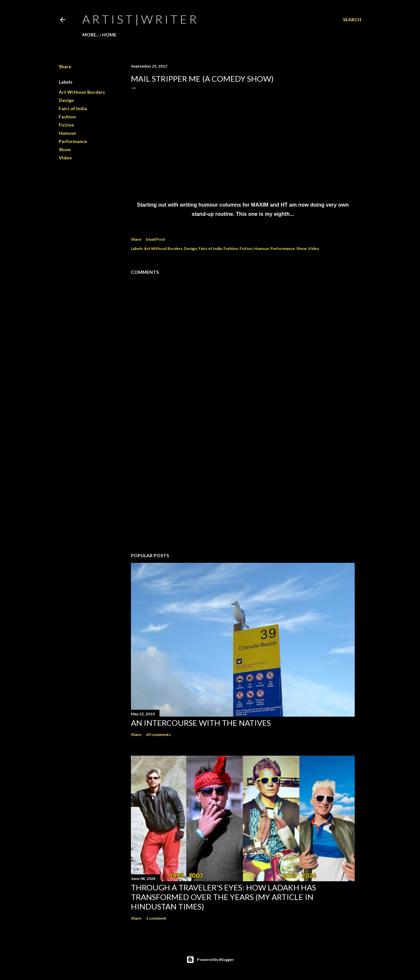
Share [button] (65, 66)
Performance (73, 141)
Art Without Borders (82, 92)
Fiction (66, 125)
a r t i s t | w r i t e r (139, 19)
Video (65, 158)
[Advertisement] (243, 490)
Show (65, 149)
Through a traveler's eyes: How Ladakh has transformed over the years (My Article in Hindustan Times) (223, 897)
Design (66, 100)
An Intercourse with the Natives (201, 723)
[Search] (352, 20)
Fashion (67, 117)
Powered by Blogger (210, 960)
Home (92, 35)
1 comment (156, 918)
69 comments (158, 735)
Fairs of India (73, 108)
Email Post (156, 239)
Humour (68, 133)
